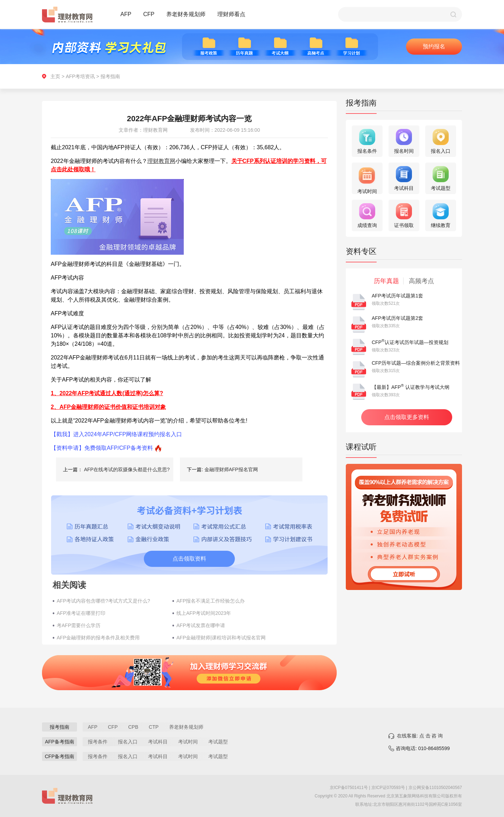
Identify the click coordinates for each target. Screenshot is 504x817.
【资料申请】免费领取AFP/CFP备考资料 (102, 448)
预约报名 (434, 46)
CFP (149, 14)
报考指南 (110, 76)
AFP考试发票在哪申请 (201, 625)
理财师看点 (231, 14)
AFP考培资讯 (80, 76)
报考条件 (98, 742)
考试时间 (188, 742)
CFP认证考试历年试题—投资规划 (410, 342)
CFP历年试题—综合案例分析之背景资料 (416, 363)
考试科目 (158, 742)
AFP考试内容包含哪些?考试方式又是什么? (103, 601)
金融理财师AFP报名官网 (231, 469)
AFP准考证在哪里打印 (81, 613)
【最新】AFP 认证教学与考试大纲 (411, 387)
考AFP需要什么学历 (79, 625)
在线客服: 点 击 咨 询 (420, 736)
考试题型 (218, 742)
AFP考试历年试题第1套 (397, 296)
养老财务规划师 (186, 14)
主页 (55, 76)
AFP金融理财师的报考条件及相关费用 (98, 638)
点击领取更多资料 (407, 417)
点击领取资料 (189, 559)
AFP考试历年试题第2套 (397, 318)
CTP (154, 727)
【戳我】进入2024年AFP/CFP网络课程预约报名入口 (116, 434)
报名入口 (128, 742)
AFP (126, 14)
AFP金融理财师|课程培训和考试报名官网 (221, 638)
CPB (133, 727)
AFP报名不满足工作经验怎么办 (211, 601)
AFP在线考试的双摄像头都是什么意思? (127, 469)
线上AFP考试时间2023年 (204, 613)
